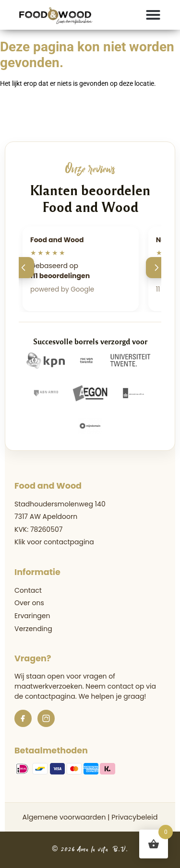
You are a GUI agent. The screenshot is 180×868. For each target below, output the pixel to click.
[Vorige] (24, 268)
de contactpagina (45, 696)
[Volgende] (156, 268)
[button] (153, 15)
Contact (28, 590)
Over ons (29, 603)
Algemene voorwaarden (64, 817)
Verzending (33, 629)
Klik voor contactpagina (54, 542)
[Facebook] (23, 718)
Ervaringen (32, 616)
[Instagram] (46, 718)
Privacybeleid (134, 817)
